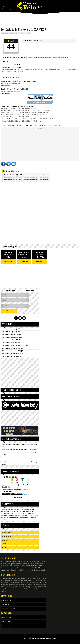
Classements (7, 74)
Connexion (30, 290)
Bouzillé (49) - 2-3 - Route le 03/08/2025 (14, 89)
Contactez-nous (36, 566)
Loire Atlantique (7, 533)
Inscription (10, 290)
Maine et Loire (6, 536)
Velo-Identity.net (6, 626)
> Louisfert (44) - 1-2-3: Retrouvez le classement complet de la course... (26, 175)
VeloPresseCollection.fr (8, 609)
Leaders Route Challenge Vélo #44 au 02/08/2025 (17, 106)
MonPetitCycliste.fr (7, 617)
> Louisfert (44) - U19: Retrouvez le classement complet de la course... (26, 177)
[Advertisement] (40, 21)
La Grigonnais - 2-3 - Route (11, 67)
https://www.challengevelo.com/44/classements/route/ (43, 125)
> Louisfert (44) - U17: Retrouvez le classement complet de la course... (26, 179)
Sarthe (4, 544)
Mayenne (5, 540)
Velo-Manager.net (7, 622)
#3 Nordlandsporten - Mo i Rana (21, 489)
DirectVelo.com (6, 600)
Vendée (4, 547)
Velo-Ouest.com (6, 604)
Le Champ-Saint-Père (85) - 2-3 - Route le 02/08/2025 (19, 81)
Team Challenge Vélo (8, 9)
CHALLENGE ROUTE (40, 102)
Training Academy (7, 7)
